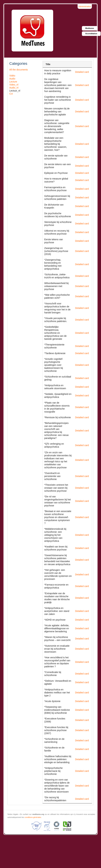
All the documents (19, 70)
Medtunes (90, 28)
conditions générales (33, 817)
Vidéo (12, 76)
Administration (85, 7)
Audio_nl (14, 88)
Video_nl (14, 85)
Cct (11, 94)
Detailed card (82, 72)
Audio (12, 79)
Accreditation (91, 34)
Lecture (13, 82)
